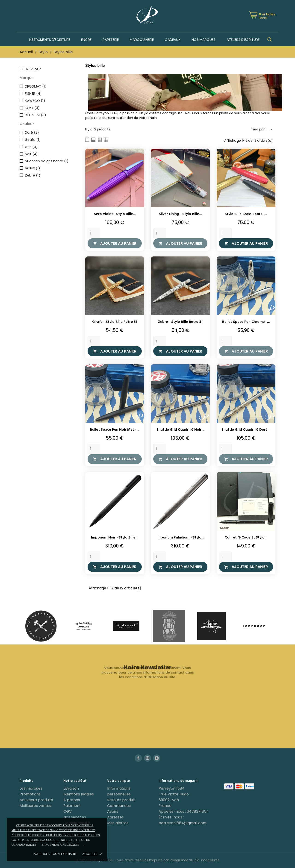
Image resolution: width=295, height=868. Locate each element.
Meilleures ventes (35, 806)
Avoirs (113, 811)
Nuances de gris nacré (47, 161)
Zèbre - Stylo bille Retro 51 (180, 322)
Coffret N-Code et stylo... (246, 538)
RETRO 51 (35, 115)
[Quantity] (94, 233)
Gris (31, 147)
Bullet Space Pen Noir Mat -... (115, 430)
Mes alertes (118, 823)
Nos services (75, 817)
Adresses (115, 817)
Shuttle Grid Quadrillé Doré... (246, 430)
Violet (32, 168)
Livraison (71, 788)
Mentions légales (79, 794)
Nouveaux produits (36, 800)
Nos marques (204, 40)
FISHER (33, 93)
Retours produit (121, 800)
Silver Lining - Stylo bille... (180, 214)
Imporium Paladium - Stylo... (180, 538)
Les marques (31, 788)
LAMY (32, 108)
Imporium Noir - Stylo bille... (115, 538)
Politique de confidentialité (55, 854)
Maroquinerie (142, 40)
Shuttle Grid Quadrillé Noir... (180, 430)
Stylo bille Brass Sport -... (246, 214)
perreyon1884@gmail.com (183, 823)
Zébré (33, 175)
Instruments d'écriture (49, 40)
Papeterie (111, 40)
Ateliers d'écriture (243, 40)
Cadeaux (173, 40)
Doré (32, 132)
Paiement (72, 806)
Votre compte (119, 781)
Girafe (33, 140)
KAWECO (35, 101)
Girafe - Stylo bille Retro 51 (115, 322)
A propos (72, 800)
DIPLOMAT (36, 86)
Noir (31, 154)
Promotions (30, 794)
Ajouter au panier (115, 243)
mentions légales (65, 845)
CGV (68, 811)
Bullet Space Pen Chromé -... (246, 322)
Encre (86, 40)
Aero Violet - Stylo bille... (115, 214)
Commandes (119, 806)
